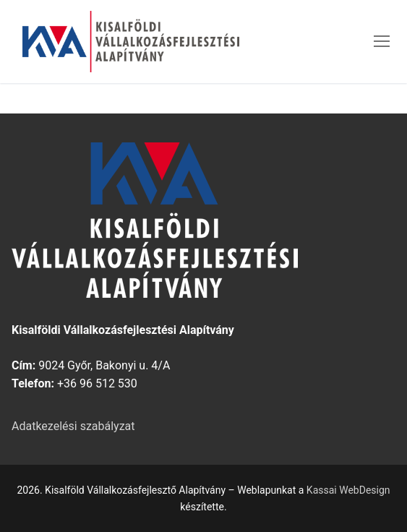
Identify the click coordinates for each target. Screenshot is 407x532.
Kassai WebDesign (348, 490)
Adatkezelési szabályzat (73, 426)
